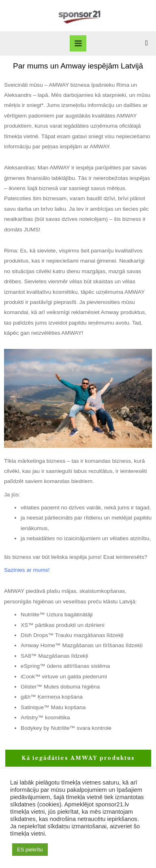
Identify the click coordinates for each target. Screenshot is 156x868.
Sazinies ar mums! (27, 570)
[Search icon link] (146, 43)
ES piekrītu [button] (30, 850)
